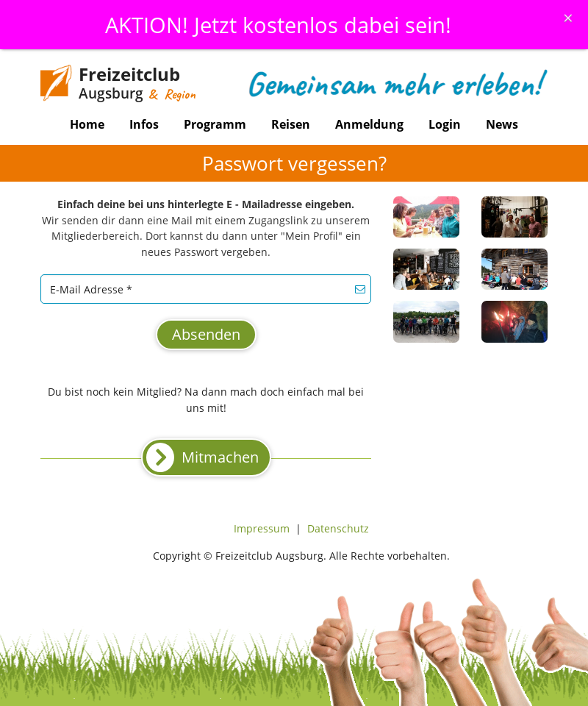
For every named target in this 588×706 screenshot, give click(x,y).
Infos (144, 124)
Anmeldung (369, 124)
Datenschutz (338, 528)
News (502, 124)
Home (87, 124)
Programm (215, 124)
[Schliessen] (568, 18)
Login (445, 124)
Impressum (262, 528)
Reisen (291, 124)
